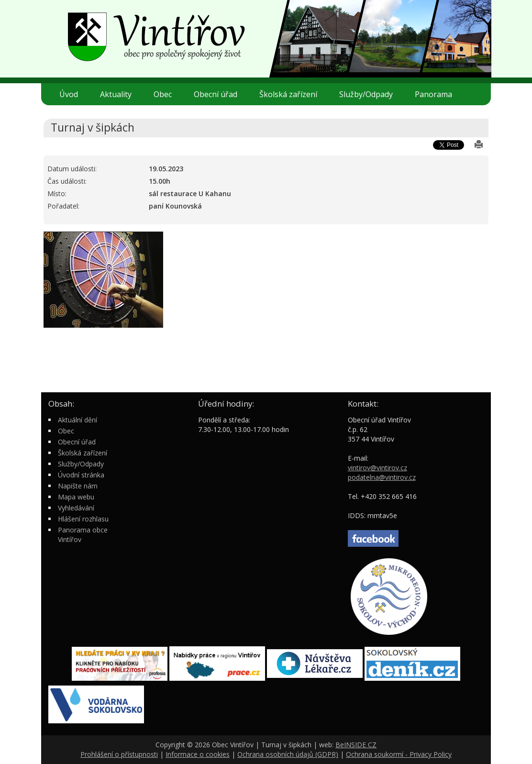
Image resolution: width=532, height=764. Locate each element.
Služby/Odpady (370, 94)
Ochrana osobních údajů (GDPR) (288, 754)
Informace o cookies (198, 754)
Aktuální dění (78, 420)
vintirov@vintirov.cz (377, 468)
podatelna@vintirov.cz (382, 477)
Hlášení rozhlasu (83, 519)
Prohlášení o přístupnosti (119, 754)
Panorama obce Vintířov (83, 535)
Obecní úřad (219, 94)
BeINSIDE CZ (356, 745)
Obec (166, 94)
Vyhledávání (76, 508)
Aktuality (116, 94)
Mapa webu (76, 497)
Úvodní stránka (81, 475)
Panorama (433, 94)
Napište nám (78, 486)
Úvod (69, 94)
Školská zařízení (292, 94)
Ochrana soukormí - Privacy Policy (399, 754)
